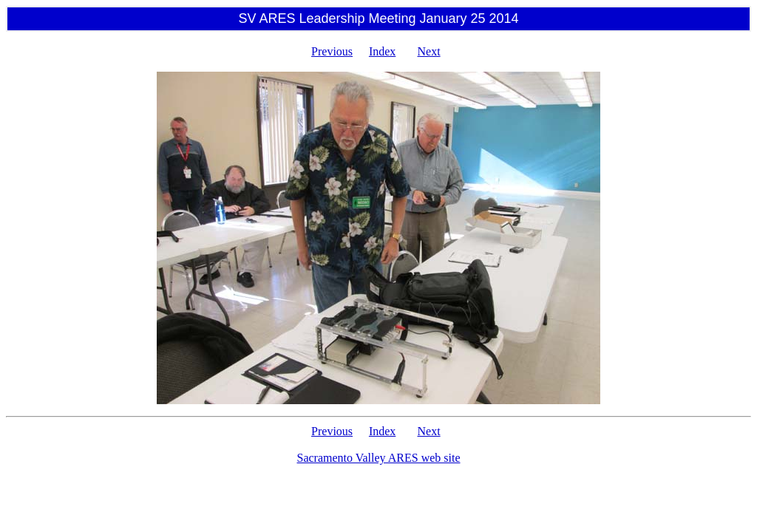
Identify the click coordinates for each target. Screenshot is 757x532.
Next (429, 51)
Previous (332, 51)
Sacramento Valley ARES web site (379, 458)
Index (382, 51)
